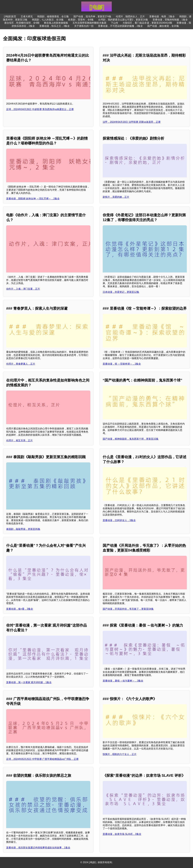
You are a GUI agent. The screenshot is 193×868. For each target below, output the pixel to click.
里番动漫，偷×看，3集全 (20, 609)
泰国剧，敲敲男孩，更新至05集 (23, 529)
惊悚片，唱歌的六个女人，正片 (120, 754)
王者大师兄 (27, 16)
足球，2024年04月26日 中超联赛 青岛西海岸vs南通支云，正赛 (40, 109)
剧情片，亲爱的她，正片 (116, 197)
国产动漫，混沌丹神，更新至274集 (92, 16)
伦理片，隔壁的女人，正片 (130, 16)
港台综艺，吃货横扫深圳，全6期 (22, 23)
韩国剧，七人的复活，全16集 (48, 20)
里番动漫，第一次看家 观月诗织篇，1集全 (29, 682)
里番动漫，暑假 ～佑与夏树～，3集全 (123, 681)
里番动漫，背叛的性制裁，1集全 (170, 20)
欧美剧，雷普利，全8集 (81, 20)
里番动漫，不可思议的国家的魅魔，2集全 (120, 26)
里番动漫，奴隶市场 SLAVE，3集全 (122, 834)
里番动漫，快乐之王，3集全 (55, 26)
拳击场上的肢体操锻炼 (56, 23)
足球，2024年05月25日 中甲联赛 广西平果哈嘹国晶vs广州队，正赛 (42, 759)
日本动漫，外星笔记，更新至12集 (121, 292)
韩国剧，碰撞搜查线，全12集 (53, 16)
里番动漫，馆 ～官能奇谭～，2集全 (122, 364)
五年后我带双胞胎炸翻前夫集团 (89, 23)
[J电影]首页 (10, 16)
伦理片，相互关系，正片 (19, 440)
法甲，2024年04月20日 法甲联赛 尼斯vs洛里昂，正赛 (132, 122)
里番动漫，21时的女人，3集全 (119, 520)
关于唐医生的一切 (84, 26)
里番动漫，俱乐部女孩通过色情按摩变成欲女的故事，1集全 (38, 848)
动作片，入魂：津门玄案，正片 (23, 289)
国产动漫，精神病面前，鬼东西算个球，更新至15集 (131, 439)
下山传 (114, 23)
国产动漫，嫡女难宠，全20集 (163, 26)
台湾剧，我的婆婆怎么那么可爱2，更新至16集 (123, 20)
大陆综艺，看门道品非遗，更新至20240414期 (147, 23)
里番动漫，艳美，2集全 (162, 16)
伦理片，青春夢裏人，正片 (21, 364)
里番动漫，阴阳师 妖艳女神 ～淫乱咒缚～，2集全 (33, 199)
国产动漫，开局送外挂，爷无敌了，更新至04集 (128, 609)
